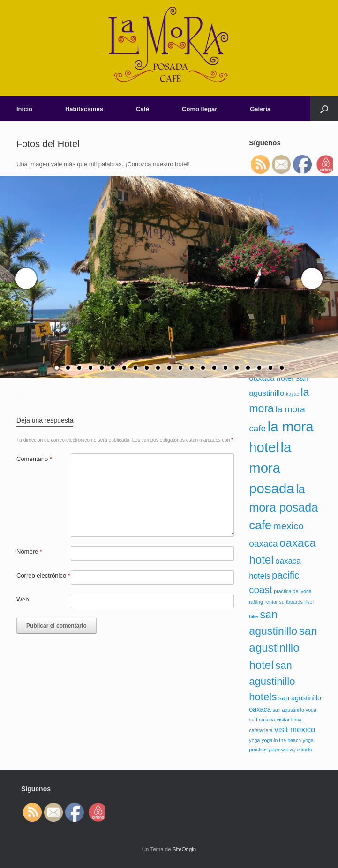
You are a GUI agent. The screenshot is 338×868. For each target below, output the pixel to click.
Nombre (29, 552)
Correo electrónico (43, 575)
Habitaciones (84, 109)
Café (143, 109)
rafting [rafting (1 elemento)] (256, 602)
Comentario (34, 459)
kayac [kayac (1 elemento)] (293, 394)
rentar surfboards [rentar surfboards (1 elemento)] (284, 602)
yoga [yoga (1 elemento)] (254, 740)
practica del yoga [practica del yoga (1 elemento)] (293, 591)
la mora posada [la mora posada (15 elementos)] (271, 468)
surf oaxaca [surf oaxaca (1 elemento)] (262, 720)
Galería (260, 109)
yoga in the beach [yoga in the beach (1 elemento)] (281, 740)
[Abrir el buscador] (324, 109)
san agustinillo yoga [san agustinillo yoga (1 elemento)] (294, 710)
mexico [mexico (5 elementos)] (289, 526)
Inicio (24, 109)
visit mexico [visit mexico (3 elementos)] (295, 730)
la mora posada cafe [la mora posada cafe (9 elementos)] (283, 507)
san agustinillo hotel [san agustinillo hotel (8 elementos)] (283, 648)
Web (23, 599)
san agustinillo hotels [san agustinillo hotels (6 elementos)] (272, 681)
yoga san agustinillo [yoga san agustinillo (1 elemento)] (290, 749)
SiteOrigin (184, 849)
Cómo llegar (199, 109)
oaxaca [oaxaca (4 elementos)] (263, 544)
